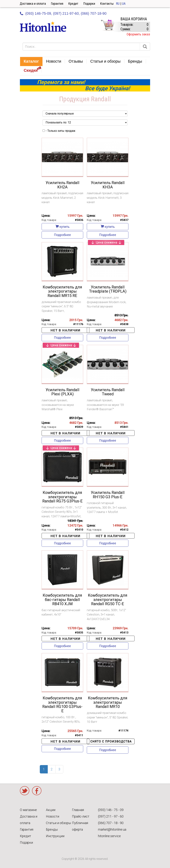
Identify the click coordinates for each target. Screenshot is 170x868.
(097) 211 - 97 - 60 (111, 816)
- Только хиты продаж (59, 131)
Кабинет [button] (153, 4)
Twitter (25, 791)
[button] (31, 62)
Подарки (89, 4)
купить (62, 227)
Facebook (37, 791)
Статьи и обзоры (58, 823)
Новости (53, 816)
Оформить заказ (138, 34)
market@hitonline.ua (112, 829)
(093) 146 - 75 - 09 (111, 810)
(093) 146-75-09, (39, 13)
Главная (78, 810)
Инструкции (55, 836)
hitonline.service (109, 836)
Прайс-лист (81, 816)
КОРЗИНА (107, 25)
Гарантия (57, 4)
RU (118, 4)
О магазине (28, 810)
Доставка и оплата (33, 4)
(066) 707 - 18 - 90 (111, 823)
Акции (51, 810)
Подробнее (62, 235)
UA (124, 4)
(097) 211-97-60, (66, 13)
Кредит (73, 4)
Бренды (52, 829)
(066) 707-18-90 (93, 13)
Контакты (107, 4)
